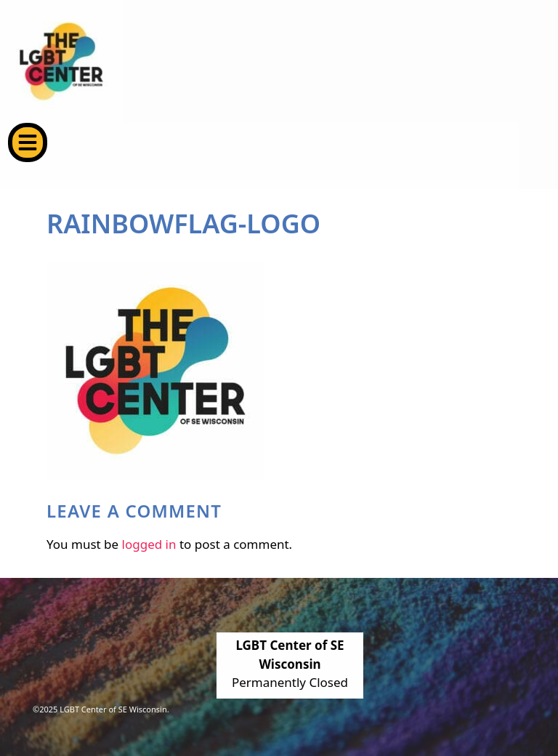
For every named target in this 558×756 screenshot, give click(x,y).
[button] (28, 142)
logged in (149, 544)
